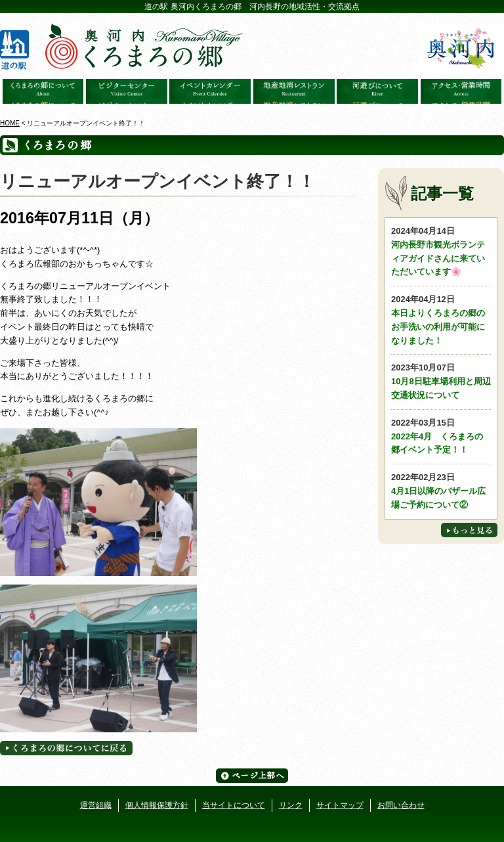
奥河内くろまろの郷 (43, 91)
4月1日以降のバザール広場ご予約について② (441, 490)
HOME (10, 123)
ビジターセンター (127, 91)
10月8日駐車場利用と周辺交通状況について (441, 381)
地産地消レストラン (294, 91)
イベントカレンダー (210, 91)
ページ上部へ (252, 776)
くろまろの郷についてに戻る (66, 748)
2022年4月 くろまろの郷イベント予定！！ (441, 436)
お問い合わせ (401, 805)
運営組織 (96, 805)
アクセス (461, 91)
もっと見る (469, 530)
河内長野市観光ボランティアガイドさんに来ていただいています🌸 (441, 251)
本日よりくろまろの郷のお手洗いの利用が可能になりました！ (441, 319)
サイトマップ (340, 805)
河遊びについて (377, 91)
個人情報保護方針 (157, 805)
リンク (291, 805)
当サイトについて (234, 805)
